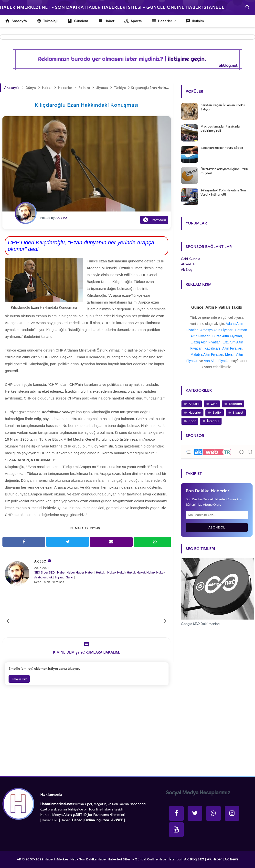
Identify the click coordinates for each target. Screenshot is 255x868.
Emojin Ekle (19, 679)
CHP (214, 404)
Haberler (195, 413)
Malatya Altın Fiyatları (207, 354)
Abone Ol (217, 527)
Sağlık (217, 413)
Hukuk (101, 572)
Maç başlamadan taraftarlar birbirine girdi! (221, 129)
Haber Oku (50, 820)
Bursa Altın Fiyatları (227, 336)
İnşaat (59, 577)
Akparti (194, 404)
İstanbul (213, 421)
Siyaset (238, 413)
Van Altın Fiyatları (217, 361)
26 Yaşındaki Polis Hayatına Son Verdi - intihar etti (223, 192)
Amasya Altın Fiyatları (217, 330)
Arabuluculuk (43, 577)
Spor (192, 421)
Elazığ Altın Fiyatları (206, 342)
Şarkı (69, 577)
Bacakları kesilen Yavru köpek (222, 148)
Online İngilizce (97, 820)
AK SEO (40, 561)
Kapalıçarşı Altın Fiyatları (223, 348)
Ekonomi (235, 404)
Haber (61, 572)
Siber (44, 572)
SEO (37, 572)
